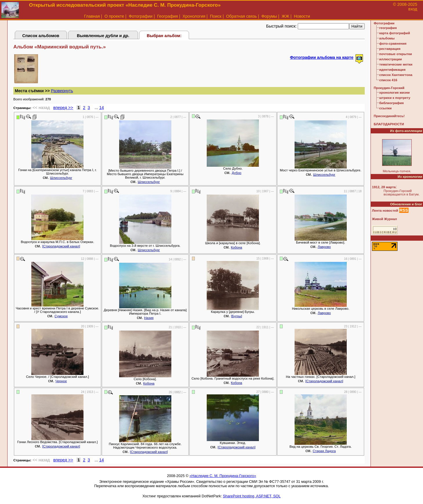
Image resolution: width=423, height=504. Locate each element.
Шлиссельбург (61, 178)
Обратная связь (242, 16)
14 (101, 108)
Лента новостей (385, 211)
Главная (92, 16)
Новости (302, 16)
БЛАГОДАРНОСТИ (389, 124)
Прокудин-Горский (389, 88)
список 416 (388, 80)
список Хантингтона (396, 75)
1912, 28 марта (384, 187)
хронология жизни (394, 93)
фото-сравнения (393, 43)
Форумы (269, 16)
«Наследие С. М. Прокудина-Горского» (223, 476)
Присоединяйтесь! (389, 116)
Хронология (194, 16)
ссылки (385, 108)
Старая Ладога (324, 451)
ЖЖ (285, 16)
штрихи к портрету (395, 98)
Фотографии (141, 16)
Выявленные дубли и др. (103, 36)
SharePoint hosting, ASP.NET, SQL (252, 496)
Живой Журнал (384, 219)
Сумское (61, 316)
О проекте (114, 16)
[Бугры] (237, 316)
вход (413, 9)
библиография (392, 103)
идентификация (392, 70)
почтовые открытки (396, 54)
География (168, 16)
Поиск (216, 16)
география (388, 28)
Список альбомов (41, 36)
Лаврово (324, 247)
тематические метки (396, 64)
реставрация (390, 49)
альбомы (387, 38)
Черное (61, 381)
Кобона (236, 247)
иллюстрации (391, 59)
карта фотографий (395, 33)
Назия (149, 318)
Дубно (236, 173)
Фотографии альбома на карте (322, 57)
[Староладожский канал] (61, 246)
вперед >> (63, 108)
